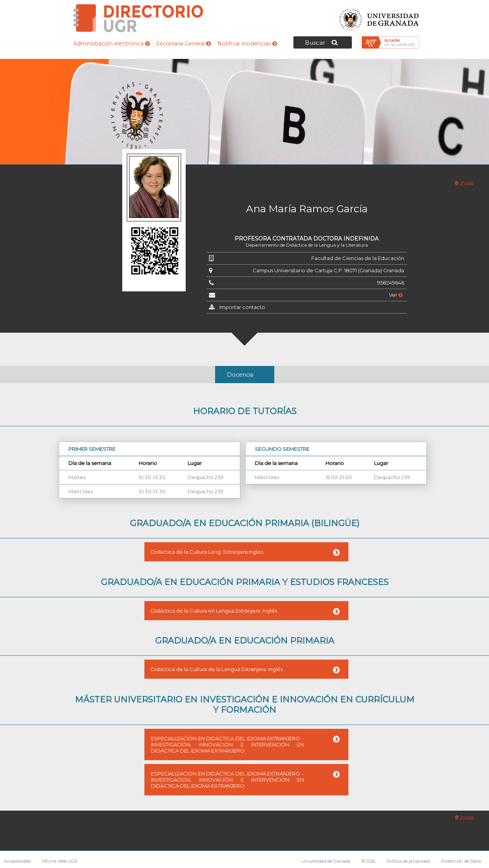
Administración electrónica (112, 44)
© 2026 (368, 861)
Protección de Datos (461, 861)
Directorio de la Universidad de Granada (138, 18)
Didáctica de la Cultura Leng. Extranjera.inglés (207, 552)
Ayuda (464, 183)
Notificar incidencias (247, 44)
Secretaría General (184, 44)
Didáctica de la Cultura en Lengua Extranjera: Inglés (214, 611)
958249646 (391, 283)
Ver (396, 295)
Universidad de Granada (379, 17)
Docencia (240, 375)
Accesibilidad (17, 861)
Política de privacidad (408, 861)
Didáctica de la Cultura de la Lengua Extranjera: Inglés (217, 669)
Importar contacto (242, 307)
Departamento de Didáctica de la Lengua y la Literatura (307, 245)
